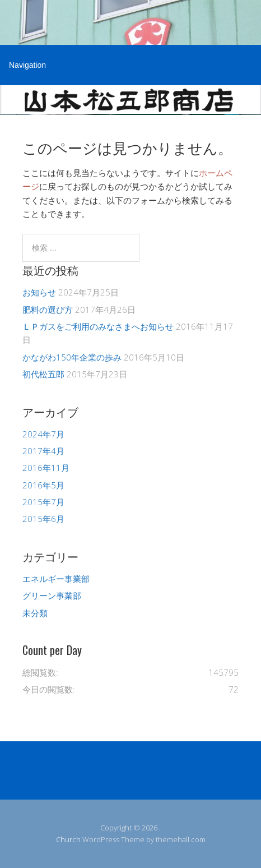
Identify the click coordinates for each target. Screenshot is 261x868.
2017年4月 (43, 451)
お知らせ (39, 292)
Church (68, 839)
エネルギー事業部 (56, 579)
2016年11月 (46, 468)
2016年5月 (43, 485)
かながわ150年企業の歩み (72, 357)
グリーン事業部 (52, 595)
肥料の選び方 (48, 310)
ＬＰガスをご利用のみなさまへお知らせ (98, 326)
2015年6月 (43, 519)
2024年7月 (43, 434)
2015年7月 (43, 502)
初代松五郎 (43, 374)
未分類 (35, 613)
